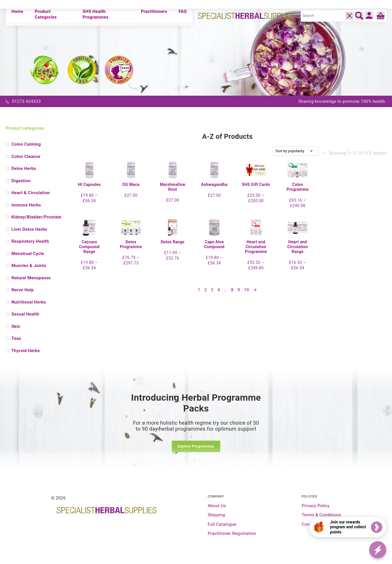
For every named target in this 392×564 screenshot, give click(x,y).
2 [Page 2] (206, 294)
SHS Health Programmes (96, 14)
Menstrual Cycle (28, 254)
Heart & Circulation (31, 193)
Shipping (216, 515)
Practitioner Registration (232, 533)
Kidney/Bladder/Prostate (34, 217)
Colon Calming (26, 144)
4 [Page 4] (219, 294)
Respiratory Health (30, 241)
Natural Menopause (31, 278)
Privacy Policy (316, 506)
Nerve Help (23, 290)
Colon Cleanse (26, 156)
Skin (16, 326)
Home (17, 11)
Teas (16, 338)
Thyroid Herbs (26, 351)
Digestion (21, 181)
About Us (217, 506)
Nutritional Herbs (29, 302)
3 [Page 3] (212, 294)
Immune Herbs (26, 205)
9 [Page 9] (239, 294)
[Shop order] (296, 151)
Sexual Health (25, 314)
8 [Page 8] (232, 294)
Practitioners (154, 11)
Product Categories (46, 14)
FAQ (183, 11)
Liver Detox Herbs (29, 229)
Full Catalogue (222, 524)
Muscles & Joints (29, 266)
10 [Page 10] (246, 294)
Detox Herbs (24, 168)
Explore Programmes (196, 446)
